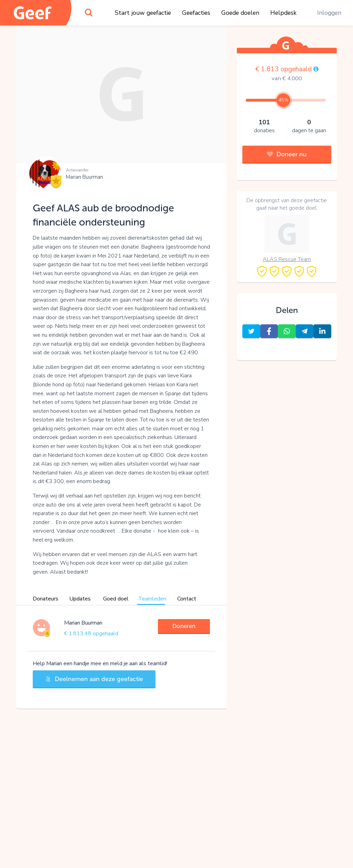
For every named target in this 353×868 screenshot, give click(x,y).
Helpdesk (283, 13)
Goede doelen (240, 13)
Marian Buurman (84, 177)
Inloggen (329, 13)
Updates (80, 599)
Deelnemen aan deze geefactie (94, 679)
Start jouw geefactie (143, 13)
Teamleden (152, 599)
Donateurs (46, 599)
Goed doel (116, 599)
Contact (187, 599)
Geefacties (196, 13)
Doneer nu (287, 154)
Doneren (184, 626)
